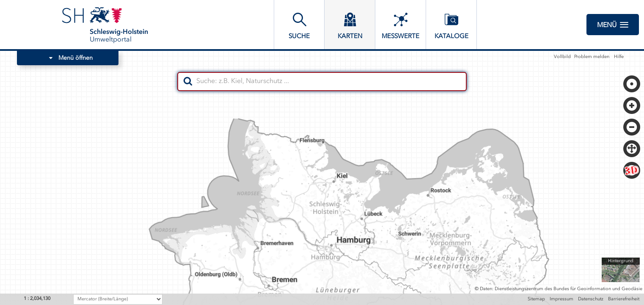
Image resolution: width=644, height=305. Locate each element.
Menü (613, 25)
